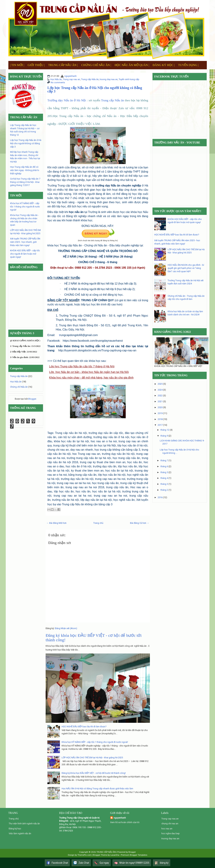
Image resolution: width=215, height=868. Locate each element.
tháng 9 (164, 436)
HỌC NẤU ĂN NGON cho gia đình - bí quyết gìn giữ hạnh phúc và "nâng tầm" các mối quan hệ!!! (186, 268)
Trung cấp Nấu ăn (90, 79)
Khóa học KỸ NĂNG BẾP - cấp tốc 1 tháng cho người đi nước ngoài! (95, 742)
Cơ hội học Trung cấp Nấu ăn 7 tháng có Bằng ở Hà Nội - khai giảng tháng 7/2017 (25, 182)
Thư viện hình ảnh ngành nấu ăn (24, 824)
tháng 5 (164, 472)
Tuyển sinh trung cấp (129, 79)
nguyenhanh (71, 76)
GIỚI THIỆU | (36, 65)
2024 (160, 390)
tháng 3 (164, 484)
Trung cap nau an (71, 79)
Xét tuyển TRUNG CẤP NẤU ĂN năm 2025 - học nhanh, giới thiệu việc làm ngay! (25, 242)
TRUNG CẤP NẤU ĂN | (63, 65)
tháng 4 (164, 478)
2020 (160, 407)
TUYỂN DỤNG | (188, 65)
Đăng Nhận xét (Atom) (66, 628)
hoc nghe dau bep (171, 833)
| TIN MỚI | (17, 65)
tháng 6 (164, 466)
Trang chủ (98, 523)
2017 (160, 425)
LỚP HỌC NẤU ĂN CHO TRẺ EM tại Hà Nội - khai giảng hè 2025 (92, 758)
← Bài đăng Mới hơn (56, 523)
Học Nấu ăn (56, 79)
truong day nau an (109, 79)
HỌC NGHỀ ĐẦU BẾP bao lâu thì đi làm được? (84, 727)
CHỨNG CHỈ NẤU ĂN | (96, 65)
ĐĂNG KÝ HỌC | (164, 65)
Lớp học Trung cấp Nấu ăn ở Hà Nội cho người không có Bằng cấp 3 (95, 89)
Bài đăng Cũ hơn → (140, 523)
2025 (160, 384)
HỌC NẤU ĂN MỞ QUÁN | (132, 65)
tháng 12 (165, 430)
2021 (160, 401)
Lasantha (115, 855)
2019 (160, 413)
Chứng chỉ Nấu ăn (19, 387)
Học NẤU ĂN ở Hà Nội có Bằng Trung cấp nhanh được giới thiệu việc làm (97, 789)
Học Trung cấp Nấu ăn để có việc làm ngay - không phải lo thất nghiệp (25, 170)
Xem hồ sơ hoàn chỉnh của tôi (125, 822)
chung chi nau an (170, 824)
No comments (58, 82)
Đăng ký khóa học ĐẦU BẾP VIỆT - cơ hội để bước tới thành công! (94, 773)
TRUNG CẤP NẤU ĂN (106, 852)
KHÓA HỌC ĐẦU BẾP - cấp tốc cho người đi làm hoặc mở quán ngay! (25, 254)
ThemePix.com (84, 855)
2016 (160, 497)
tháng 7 (164, 460)
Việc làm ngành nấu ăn (20, 833)
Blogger (32, 399)
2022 (160, 396)
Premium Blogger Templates (134, 855)
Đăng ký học (15, 829)
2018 (160, 419)
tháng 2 (164, 490)
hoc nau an (167, 829)
